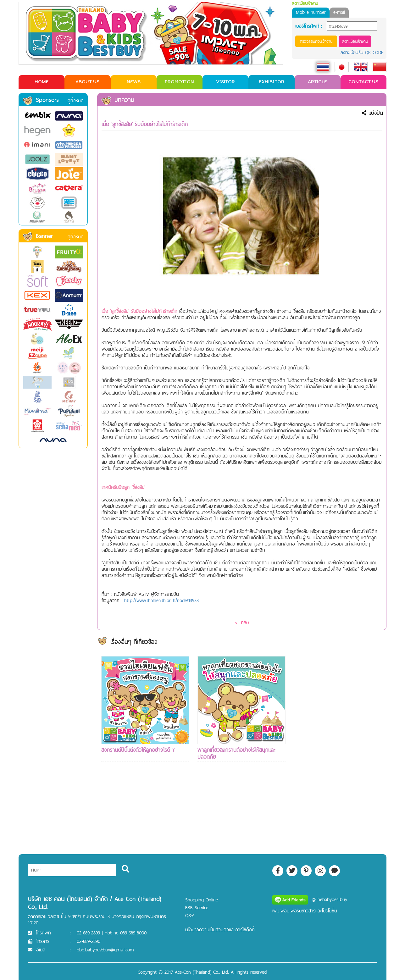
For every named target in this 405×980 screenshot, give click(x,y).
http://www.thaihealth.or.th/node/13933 (161, 600)
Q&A (190, 915)
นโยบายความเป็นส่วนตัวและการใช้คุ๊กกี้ (220, 930)
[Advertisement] (338, 750)
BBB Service (197, 908)
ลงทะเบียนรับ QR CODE (362, 52)
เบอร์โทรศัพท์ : (309, 26)
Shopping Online (202, 900)
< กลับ (242, 622)
